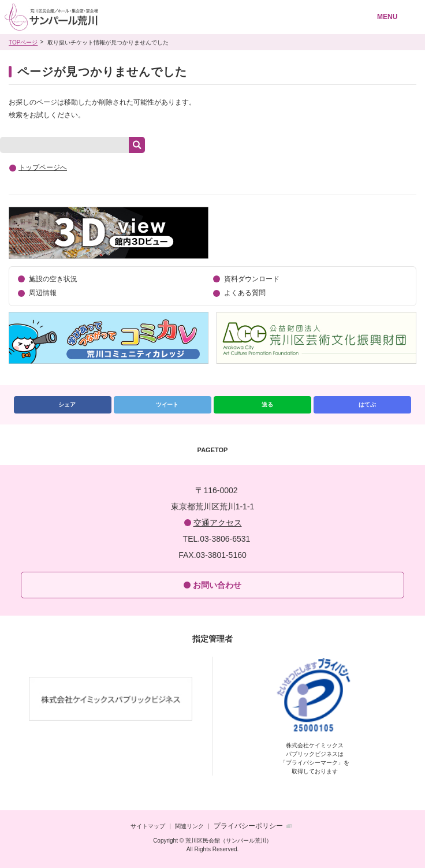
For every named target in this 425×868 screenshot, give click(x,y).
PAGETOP (213, 450)
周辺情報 (43, 293)
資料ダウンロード (252, 279)
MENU (387, 17)
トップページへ (43, 167)
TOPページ (23, 42)
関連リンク (189, 826)
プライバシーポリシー (248, 826)
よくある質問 (245, 293)
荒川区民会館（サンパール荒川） (172, 17)
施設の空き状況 (53, 279)
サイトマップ (148, 826)
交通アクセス (218, 523)
